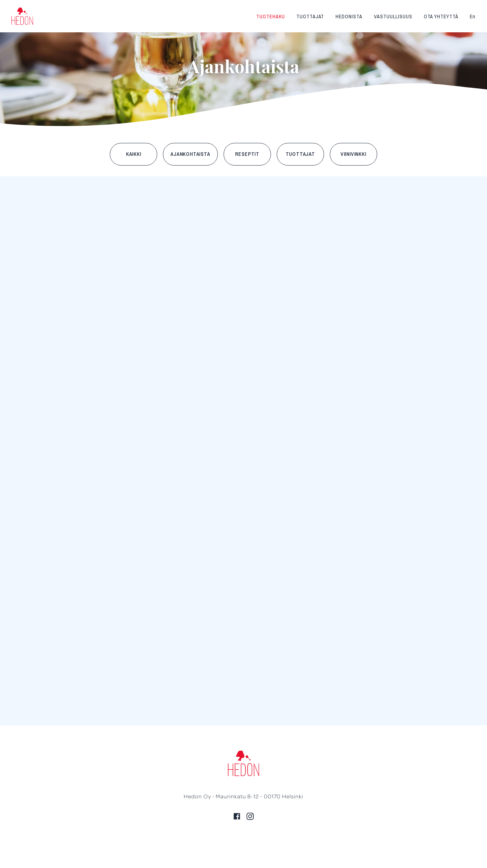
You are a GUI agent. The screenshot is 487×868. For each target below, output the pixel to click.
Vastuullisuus (393, 17)
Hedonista (349, 17)
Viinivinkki (353, 154)
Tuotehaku (271, 17)
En (473, 17)
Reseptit (247, 154)
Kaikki (134, 154)
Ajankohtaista (190, 154)
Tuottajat (310, 17)
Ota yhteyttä (441, 17)
